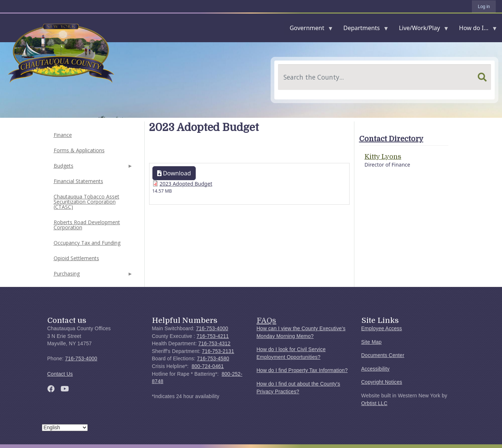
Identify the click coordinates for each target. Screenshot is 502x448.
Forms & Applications (79, 150)
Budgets (93, 168)
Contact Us (60, 374)
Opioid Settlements (76, 258)
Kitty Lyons (383, 157)
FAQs (267, 320)
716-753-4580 (213, 359)
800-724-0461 (208, 366)
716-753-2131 (218, 351)
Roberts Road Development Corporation (87, 225)
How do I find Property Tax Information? (302, 370)
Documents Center (383, 355)
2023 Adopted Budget (186, 184)
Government (308, 30)
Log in (484, 7)
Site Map (372, 342)
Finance (63, 135)
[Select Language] (65, 428)
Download (174, 173)
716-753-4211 (213, 336)
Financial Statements (78, 181)
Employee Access (382, 329)
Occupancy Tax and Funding (87, 243)
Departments (363, 30)
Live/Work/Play (421, 30)
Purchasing (93, 276)
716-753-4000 (81, 359)
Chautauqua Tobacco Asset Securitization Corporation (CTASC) (86, 202)
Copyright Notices (382, 382)
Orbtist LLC (375, 403)
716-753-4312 (214, 344)
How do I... (475, 30)
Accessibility (375, 369)
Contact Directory (391, 139)
